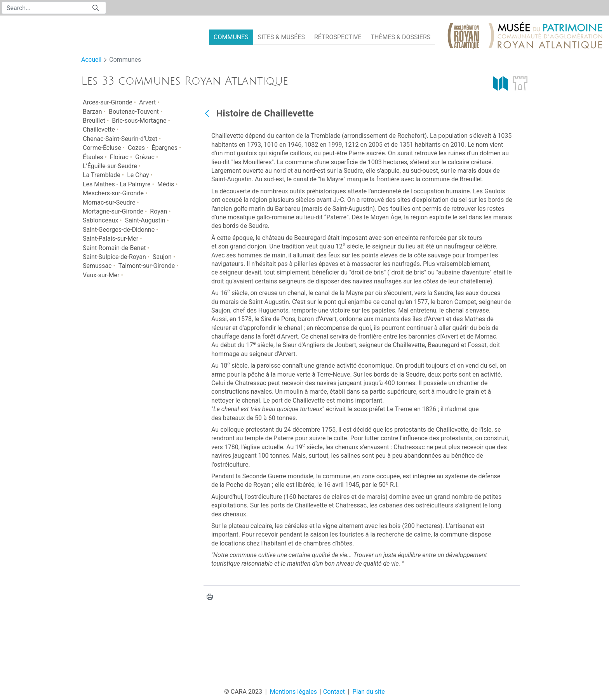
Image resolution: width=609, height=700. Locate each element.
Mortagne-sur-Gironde (113, 211)
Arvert (147, 102)
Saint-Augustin (145, 220)
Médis (166, 184)
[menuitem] (231, 37)
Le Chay (138, 175)
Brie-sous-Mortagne (139, 121)
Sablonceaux (100, 220)
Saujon (162, 257)
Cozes (136, 148)
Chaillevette (99, 129)
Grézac (145, 157)
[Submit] (96, 8)
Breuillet (94, 121)
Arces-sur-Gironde (108, 102)
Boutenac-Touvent (134, 112)
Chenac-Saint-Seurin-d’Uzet (120, 139)
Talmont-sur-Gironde (147, 266)
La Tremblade (102, 175)
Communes (125, 60)
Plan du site (369, 692)
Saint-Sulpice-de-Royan (114, 257)
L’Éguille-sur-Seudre (110, 166)
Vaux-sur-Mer (101, 275)
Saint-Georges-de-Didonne (119, 230)
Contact (334, 692)
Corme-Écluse (102, 148)
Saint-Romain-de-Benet (114, 248)
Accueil (91, 60)
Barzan (92, 112)
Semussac (97, 266)
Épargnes (164, 148)
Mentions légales (293, 692)
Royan (158, 211)
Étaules (93, 157)
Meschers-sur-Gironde (113, 193)
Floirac (119, 157)
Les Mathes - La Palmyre (117, 184)
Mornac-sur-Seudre (109, 202)
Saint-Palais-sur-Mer (110, 239)
